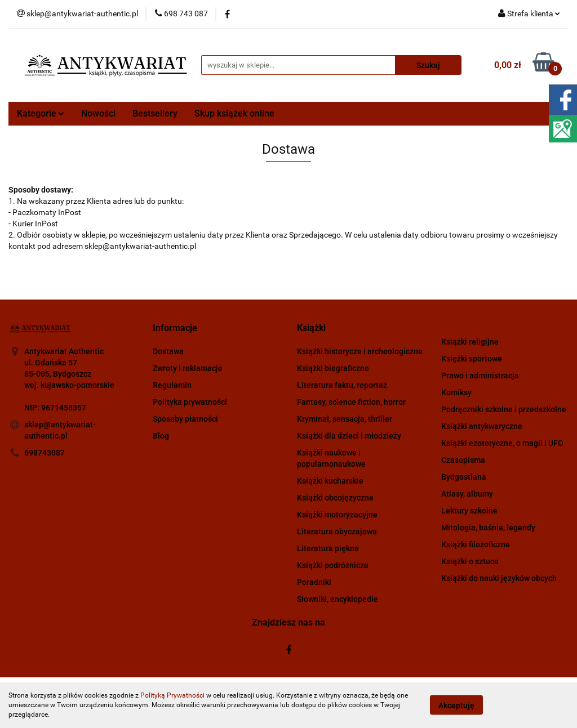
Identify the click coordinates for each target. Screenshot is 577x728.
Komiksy (456, 392)
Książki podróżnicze (333, 565)
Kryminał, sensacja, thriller (345, 419)
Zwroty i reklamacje (188, 368)
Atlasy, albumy (467, 494)
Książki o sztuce (470, 561)
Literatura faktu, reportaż (342, 385)
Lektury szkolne (469, 511)
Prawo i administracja (480, 376)
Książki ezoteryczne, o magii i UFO (502, 443)
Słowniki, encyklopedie (338, 599)
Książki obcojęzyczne (335, 498)
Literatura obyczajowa (337, 532)
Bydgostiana (464, 477)
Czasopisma (463, 460)
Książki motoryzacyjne (337, 515)
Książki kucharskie (330, 481)
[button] (175, 329)
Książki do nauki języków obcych (499, 578)
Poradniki (314, 582)
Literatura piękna (328, 548)
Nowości (98, 113)
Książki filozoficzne (476, 544)
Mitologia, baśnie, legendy (488, 528)
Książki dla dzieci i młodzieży (349, 436)
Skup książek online (234, 113)
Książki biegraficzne (333, 368)
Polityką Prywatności (172, 695)
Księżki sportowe (472, 359)
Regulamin (172, 385)
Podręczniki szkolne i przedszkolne (504, 409)
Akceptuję (456, 705)
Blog (161, 436)
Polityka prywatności (190, 402)
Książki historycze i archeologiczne (360, 351)
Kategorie (41, 113)
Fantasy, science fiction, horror (351, 402)
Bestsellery (155, 113)
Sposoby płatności (185, 419)
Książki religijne (470, 342)
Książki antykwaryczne (482, 426)
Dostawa (168, 351)
